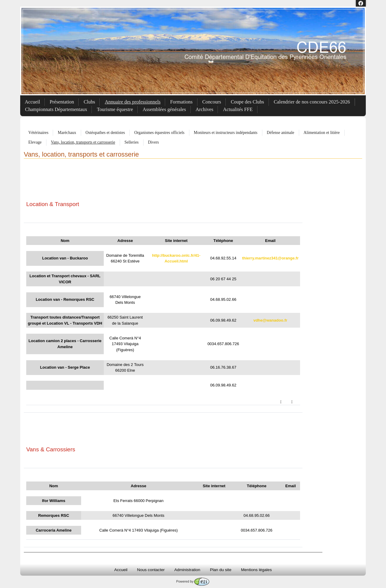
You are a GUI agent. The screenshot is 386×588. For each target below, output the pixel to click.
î (295, 402)
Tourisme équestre (115, 109)
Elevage (35, 142)
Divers (153, 142)
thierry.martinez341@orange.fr (270, 258)
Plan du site (221, 570)
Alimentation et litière (322, 133)
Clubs (89, 102)
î (284, 402)
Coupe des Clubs (247, 102)
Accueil (32, 102)
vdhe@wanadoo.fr (270, 320)
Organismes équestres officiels (159, 133)
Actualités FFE (238, 109)
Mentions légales (256, 570)
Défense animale (281, 133)
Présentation (62, 102)
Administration (187, 570)
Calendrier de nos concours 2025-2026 (312, 102)
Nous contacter (151, 570)
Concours (212, 102)
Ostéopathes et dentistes (105, 133)
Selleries (132, 142)
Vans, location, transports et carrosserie (83, 142)
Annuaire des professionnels (133, 102)
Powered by (193, 581)
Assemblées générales (164, 109)
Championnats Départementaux (56, 109)
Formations (181, 102)
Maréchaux (67, 133)
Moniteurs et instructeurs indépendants (226, 133)
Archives (205, 109)
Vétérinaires (38, 133)
